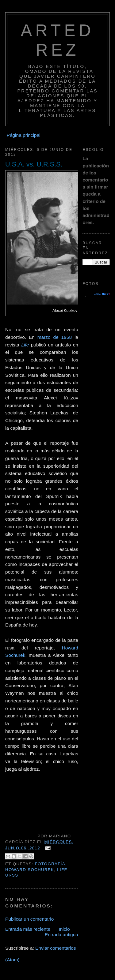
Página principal (24, 135)
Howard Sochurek (30, 870)
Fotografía (50, 864)
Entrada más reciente (28, 929)
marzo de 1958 (55, 337)
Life (25, 345)
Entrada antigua (61, 935)
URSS (12, 875)
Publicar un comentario (29, 919)
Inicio (64, 929)
